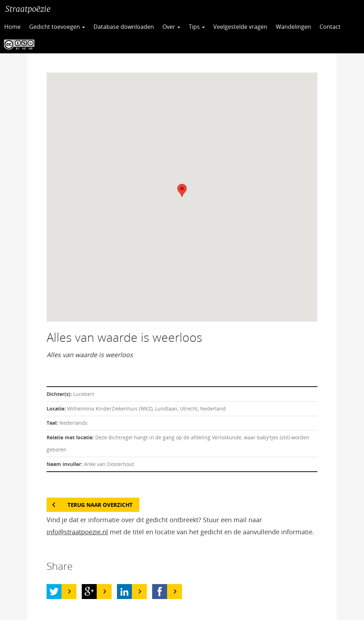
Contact (330, 27)
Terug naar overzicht (100, 505)
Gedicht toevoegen (57, 27)
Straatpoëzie (28, 9)
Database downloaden (124, 27)
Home (12, 27)
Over (171, 27)
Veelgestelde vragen (240, 27)
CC (17, 44)
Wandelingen (293, 27)
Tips (197, 27)
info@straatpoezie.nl (77, 532)
